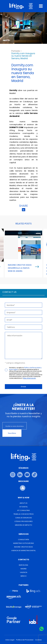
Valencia (24, 572)
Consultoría (24, 540)
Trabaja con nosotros (23, 514)
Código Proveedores (23, 521)
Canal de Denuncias (24, 518)
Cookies (38, 640)
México (24, 576)
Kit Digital (24, 507)
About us (23, 503)
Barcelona (23, 565)
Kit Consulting (23, 510)
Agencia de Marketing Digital (23, 551)
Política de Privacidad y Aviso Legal (25, 368)
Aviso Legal (10, 640)
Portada (16, 51)
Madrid (24, 569)
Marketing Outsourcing (23, 543)
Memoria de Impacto (24, 525)
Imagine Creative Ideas (23, 547)
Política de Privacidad (25, 640)
